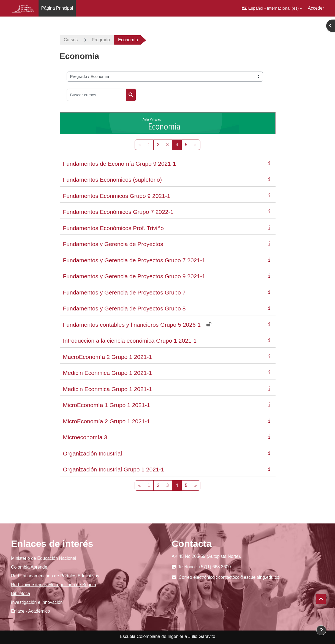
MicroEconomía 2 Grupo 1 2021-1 (107, 421)
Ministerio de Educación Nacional (44, 558)
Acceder (316, 8)
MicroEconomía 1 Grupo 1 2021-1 (107, 405)
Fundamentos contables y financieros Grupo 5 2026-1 (132, 325)
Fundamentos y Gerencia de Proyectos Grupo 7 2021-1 (134, 260)
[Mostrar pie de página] (321, 630)
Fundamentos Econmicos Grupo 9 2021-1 (117, 196)
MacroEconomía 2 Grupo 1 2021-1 (107, 357)
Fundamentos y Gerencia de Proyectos (113, 244)
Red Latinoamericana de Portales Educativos (55, 576)
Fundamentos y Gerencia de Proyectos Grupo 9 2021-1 (134, 276)
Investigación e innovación (37, 602)
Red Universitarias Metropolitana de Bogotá (54, 585)
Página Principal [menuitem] (57, 8)
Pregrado (101, 40)
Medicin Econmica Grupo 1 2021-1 (107, 373)
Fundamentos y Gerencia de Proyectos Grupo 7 (124, 292)
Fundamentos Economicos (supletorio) (113, 180)
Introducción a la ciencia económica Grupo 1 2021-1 (130, 341)
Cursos (71, 40)
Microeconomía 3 (85, 437)
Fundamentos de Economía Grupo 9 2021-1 (120, 164)
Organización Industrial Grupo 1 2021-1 (114, 469)
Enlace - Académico (30, 611)
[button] (272, 8)
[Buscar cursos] (96, 95)
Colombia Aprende (29, 567)
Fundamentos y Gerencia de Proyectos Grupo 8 (124, 308)
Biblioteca (21, 593)
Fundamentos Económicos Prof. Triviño (114, 228)
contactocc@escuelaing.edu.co (249, 577)
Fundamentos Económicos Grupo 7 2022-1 (118, 212)
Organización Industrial (93, 453)
